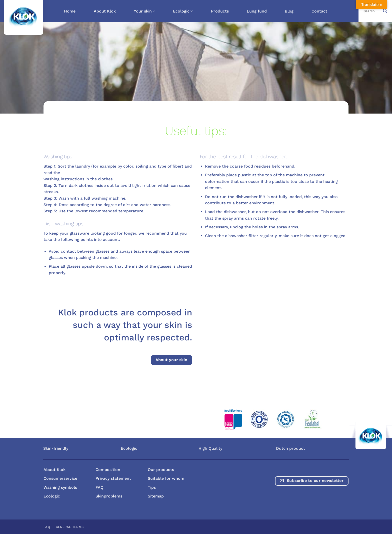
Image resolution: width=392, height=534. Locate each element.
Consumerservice (60, 478)
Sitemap (156, 496)
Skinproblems (109, 496)
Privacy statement (113, 478)
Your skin (144, 11)
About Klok (105, 11)
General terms (70, 527)
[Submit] (386, 11)
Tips (152, 487)
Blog (289, 11)
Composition (108, 470)
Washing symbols (60, 487)
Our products (161, 470)
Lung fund (257, 11)
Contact (319, 11)
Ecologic (183, 11)
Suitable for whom (166, 478)
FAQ (99, 487)
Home (70, 11)
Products (220, 11)
